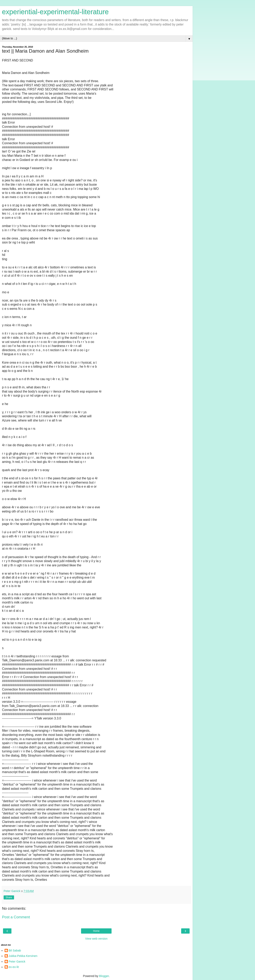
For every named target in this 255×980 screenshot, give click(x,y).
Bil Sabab (15, 950)
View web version (96, 939)
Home (96, 931)
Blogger (104, 976)
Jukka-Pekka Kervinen (23, 956)
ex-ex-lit (14, 967)
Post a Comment (16, 917)
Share (9, 897)
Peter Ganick (17, 962)
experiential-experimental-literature (55, 12)
